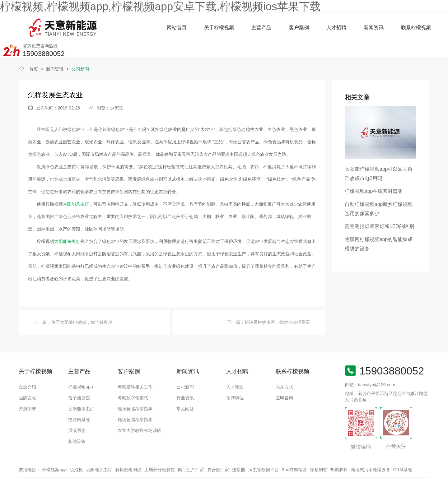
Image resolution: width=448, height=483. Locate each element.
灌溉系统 (77, 411)
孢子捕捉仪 (79, 378)
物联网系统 (79, 400)
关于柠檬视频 (144, 25)
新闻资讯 (299, 25)
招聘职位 (235, 378)
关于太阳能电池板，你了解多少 (82, 303)
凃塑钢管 (319, 450)
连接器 (239, 450)
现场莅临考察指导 (135, 389)
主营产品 (187, 25)
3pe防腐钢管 (294, 450)
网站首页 (102, 25)
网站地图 (9, 478)
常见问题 (185, 389)
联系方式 (284, 367)
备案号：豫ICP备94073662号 (229, 466)
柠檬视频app (80, 367)
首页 (34, 50)
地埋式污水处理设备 (371, 450)
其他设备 (77, 422)
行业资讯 (185, 378)
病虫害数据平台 (264, 450)
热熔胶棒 (339, 450)
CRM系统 (403, 450)
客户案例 (224, 25)
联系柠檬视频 (341, 25)
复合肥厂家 (218, 450)
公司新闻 (80, 50)
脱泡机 (76, 450)
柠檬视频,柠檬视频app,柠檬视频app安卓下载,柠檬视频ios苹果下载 (160, 6)
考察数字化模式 (133, 378)
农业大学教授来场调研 (139, 411)
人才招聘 (261, 25)
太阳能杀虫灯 (76, 185)
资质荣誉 (27, 389)
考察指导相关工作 (135, 367)
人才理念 (235, 367)
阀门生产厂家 (191, 450)
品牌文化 (27, 378)
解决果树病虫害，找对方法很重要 (277, 303)
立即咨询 (284, 378)
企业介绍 (27, 367)
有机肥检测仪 (128, 450)
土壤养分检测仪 (160, 450)
